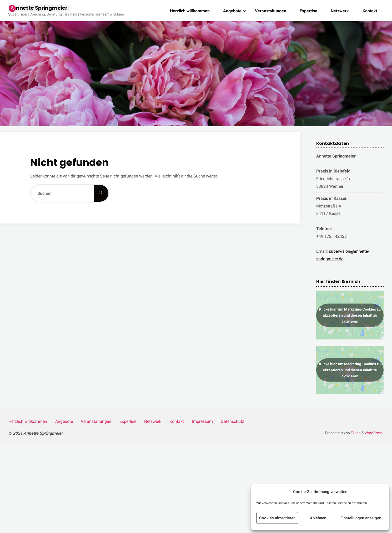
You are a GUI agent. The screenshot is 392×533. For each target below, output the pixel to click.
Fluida (355, 433)
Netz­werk (153, 421)
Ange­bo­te (64, 421)
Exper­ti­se (128, 421)
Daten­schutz (232, 421)
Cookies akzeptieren (277, 518)
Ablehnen (318, 518)
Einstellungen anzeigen (361, 518)
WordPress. (374, 433)
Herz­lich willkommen (28, 421)
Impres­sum (202, 421)
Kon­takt (177, 421)
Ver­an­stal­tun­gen (96, 421)
